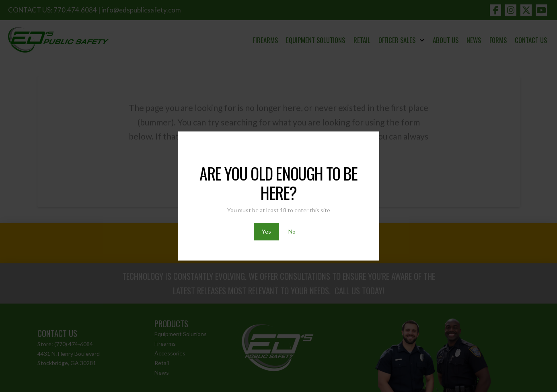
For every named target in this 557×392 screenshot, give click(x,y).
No (292, 231)
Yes (266, 231)
